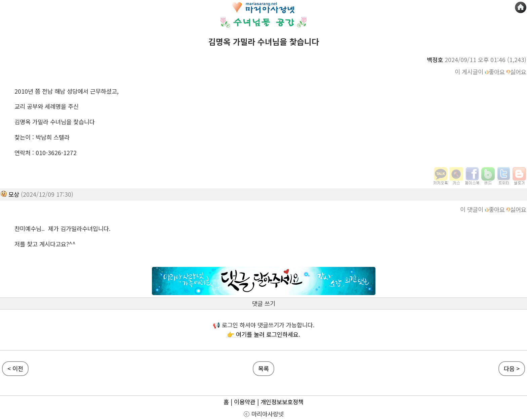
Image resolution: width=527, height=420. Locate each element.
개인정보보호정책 (282, 402)
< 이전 (15, 368)
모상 (14, 194)
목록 (263, 368)
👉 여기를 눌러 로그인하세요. (263, 334)
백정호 (436, 60)
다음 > (512, 368)
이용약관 (245, 402)
